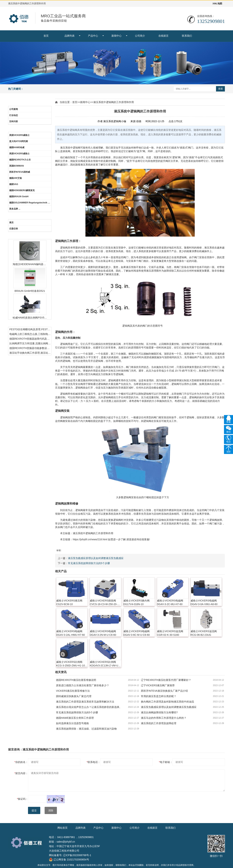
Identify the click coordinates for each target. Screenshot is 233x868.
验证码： (22, 799)
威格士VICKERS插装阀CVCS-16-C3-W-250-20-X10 (103, 603)
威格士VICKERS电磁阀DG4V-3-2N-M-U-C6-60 (103, 633)
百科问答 (14, 121)
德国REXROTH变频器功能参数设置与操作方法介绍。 (30, 348)
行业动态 (14, 115)
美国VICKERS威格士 (19, 135)
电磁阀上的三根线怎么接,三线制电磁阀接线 (30, 334)
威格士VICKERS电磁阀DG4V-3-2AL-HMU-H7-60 (71, 633)
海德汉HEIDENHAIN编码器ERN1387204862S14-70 (30, 264)
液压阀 (117, 344)
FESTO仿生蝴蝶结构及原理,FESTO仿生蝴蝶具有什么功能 (30, 329)
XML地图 (217, 4)
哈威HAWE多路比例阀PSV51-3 (30, 318)
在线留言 (163, 36)
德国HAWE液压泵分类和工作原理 (75, 718)
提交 (34, 810)
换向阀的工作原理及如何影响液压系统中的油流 (167, 702)
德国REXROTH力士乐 (20, 160)
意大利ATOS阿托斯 (19, 141)
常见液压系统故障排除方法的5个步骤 (89, 563)
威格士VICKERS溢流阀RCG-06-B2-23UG (204, 633)
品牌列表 (70, 36)
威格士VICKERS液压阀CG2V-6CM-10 (69, 602)
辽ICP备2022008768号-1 (77, 855)
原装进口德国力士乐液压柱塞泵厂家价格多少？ (83, 685)
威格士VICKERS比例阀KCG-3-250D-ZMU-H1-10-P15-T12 (71, 664)
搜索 (221, 89)
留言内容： (21, 773)
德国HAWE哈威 (17, 147)
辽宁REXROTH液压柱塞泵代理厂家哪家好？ (166, 680)
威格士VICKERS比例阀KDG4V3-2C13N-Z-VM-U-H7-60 (104, 664)
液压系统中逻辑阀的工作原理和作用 (114, 102)
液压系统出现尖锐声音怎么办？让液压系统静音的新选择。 (89, 707)
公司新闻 (14, 109)
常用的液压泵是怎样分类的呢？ (159, 696)
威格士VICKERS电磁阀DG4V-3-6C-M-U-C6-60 (137, 633)
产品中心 (93, 36)
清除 (51, 810)
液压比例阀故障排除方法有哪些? (159, 712)
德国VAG (14, 184)
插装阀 (66, 151)
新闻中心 (116, 36)
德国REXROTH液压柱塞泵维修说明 (76, 680)
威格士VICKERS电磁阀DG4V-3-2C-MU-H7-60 (170, 602)
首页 (46, 36)
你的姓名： (21, 762)
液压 (11, 223)
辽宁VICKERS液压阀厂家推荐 (158, 685)
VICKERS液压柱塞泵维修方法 (73, 691)
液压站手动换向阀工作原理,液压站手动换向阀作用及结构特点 (30, 353)
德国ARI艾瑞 (15, 178)
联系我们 (187, 36)
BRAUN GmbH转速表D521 (30, 291)
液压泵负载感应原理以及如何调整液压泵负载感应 (96, 558)
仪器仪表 (14, 229)
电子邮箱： (166, 762)
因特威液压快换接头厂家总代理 (74, 696)
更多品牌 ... (15, 209)
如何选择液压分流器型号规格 (72, 723)
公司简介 (140, 36)
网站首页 (62, 828)
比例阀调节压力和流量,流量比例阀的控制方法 (30, 343)
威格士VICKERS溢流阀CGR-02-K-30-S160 (170, 633)
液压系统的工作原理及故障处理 (159, 723)
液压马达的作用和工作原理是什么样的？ (164, 718)
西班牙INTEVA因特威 (20, 172)
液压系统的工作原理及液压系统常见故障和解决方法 (85, 702)
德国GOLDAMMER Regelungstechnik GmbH (30, 203)
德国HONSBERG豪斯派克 (22, 190)
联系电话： (93, 762)
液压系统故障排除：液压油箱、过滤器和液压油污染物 (86, 729)
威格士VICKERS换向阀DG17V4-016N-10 (136, 602)
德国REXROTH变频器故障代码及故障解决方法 (30, 339)
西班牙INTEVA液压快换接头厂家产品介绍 (164, 691)
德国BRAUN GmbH (19, 197)
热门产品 (30, 236)
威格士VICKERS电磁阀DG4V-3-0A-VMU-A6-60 (204, 602)
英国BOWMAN (17, 166)
